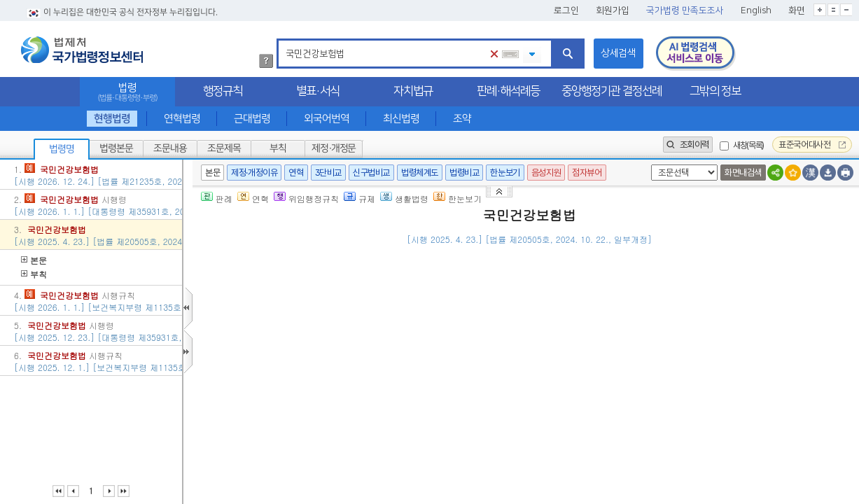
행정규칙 (223, 91)
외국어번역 (327, 119)
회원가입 (613, 10)
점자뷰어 (587, 173)
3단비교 (328, 173)
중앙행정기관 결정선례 (612, 91)
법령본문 (116, 148)
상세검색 (618, 53)
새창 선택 (649, 165)
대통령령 (470, 492)
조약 (462, 119)
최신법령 (401, 119)
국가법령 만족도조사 (685, 10)
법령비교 (464, 173)
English (756, 10)
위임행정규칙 (306, 198)
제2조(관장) (270, 371)
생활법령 (404, 198)
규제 (359, 198)
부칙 (278, 148)
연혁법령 (182, 119)
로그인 (566, 10)
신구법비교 (371, 173)
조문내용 (170, 148)
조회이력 (688, 145)
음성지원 (546, 173)
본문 (34, 260)
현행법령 (111, 119)
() (711, 260)
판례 (217, 198)
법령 (127, 92)
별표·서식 (318, 91)
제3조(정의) (270, 404)
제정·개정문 (334, 148)
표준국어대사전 (812, 145)
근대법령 (252, 119)
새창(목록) (748, 145)
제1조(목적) (270, 321)
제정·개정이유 (254, 173)
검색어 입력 (283, 41)
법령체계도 (420, 173)
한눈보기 (505, 173)
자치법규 (413, 91)
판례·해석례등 (508, 91)
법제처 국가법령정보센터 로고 (82, 50)
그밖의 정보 (715, 91)
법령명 (62, 149)
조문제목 (224, 148)
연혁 (296, 173)
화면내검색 (743, 173)
